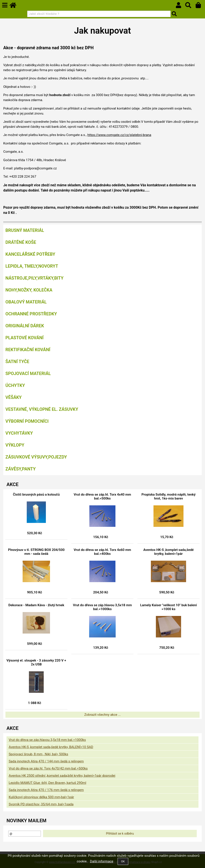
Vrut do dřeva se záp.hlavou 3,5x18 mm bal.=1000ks (102, 607)
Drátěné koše (21, 242)
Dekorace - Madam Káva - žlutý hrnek (36, 605)
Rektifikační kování (28, 350)
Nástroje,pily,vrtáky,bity (34, 278)
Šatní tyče (17, 362)
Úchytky (15, 385)
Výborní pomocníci (27, 421)
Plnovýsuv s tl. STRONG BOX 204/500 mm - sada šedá (36, 552)
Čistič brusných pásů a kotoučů (36, 495)
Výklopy (15, 445)
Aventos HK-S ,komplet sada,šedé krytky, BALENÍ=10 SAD (51, 747)
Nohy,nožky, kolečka (29, 290)
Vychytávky (19, 433)
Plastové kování (24, 338)
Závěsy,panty (21, 469)
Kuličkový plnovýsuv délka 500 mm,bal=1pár (41, 797)
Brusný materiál (25, 230)
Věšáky (14, 397)
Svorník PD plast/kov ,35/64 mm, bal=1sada (41, 804)
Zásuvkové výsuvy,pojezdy (36, 457)
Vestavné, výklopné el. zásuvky (42, 409)
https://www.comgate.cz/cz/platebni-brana (119, 135)
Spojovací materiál (28, 373)
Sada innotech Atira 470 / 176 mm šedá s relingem (46, 790)
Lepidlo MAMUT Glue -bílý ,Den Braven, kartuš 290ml (47, 783)
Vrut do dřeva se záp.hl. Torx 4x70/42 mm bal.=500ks (48, 768)
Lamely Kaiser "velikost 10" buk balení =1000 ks (169, 607)
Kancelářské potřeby (30, 254)
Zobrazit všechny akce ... (103, 715)
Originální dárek (25, 326)
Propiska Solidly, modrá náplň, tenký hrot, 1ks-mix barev (168, 496)
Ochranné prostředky (31, 314)
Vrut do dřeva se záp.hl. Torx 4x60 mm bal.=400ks (102, 552)
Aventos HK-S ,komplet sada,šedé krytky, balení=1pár (168, 552)
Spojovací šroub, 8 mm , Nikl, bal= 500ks (38, 754)
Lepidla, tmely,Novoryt (32, 266)
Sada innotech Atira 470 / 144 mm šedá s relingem (46, 761)
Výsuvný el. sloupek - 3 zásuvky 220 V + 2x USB (36, 662)
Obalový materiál (26, 302)
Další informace (102, 861)
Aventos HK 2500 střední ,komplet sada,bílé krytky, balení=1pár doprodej (62, 776)
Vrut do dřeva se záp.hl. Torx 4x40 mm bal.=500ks (102, 496)
